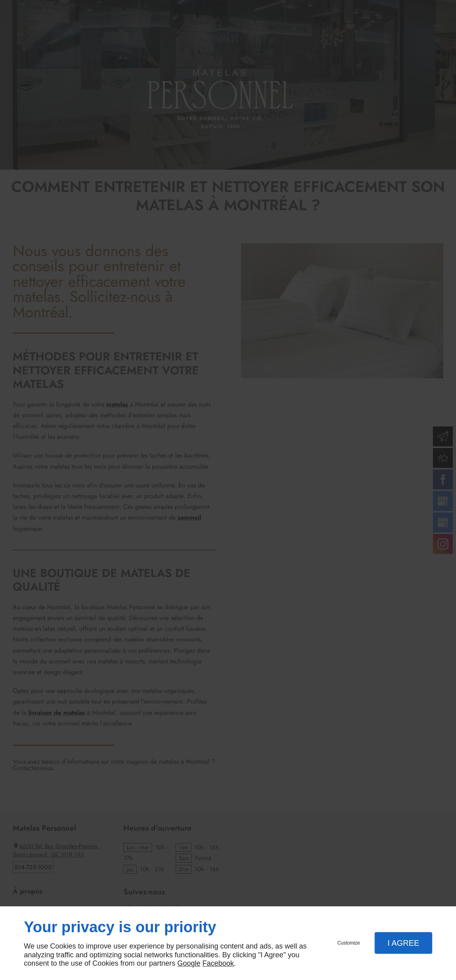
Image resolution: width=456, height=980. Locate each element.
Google (189, 963)
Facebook (218, 963)
